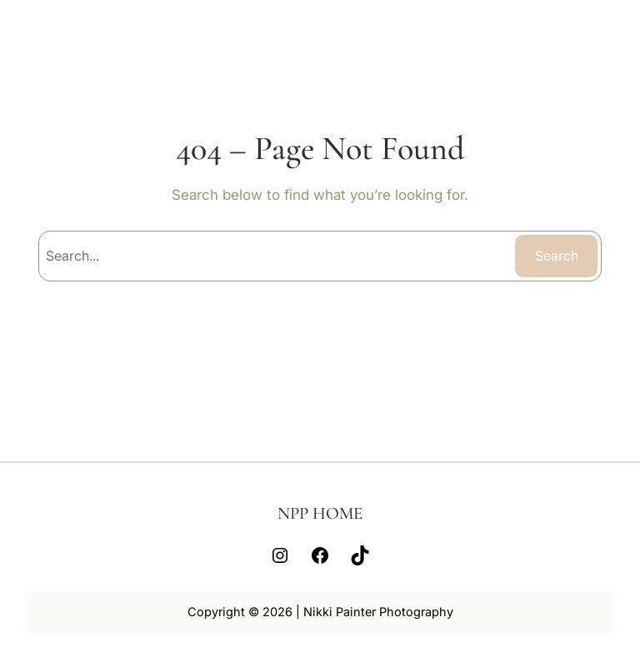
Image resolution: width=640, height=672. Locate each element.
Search (557, 256)
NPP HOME (320, 513)
